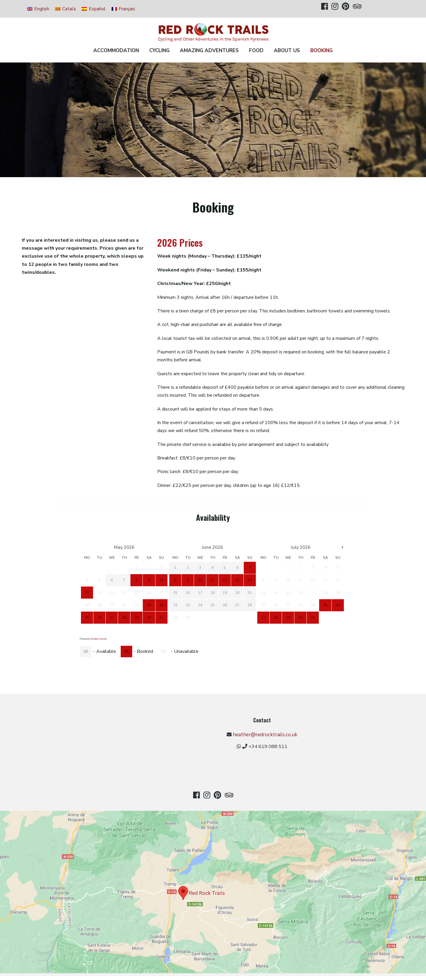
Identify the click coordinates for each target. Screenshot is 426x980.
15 (175, 592)
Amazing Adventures (209, 51)
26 (225, 605)
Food (256, 51)
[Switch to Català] (65, 9)
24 (200, 605)
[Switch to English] (38, 9)
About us (287, 51)
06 (86, 652)
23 (188, 605)
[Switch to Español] (93, 9)
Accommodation (116, 51)
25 (213, 605)
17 (200, 592)
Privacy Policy (212, 969)
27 (237, 605)
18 (213, 592)
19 (225, 592)
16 (188, 592)
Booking (321, 51)
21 (250, 592)
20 (237, 592)
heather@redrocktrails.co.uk (216, 738)
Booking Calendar (99, 639)
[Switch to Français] (123, 9)
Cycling (159, 51)
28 (250, 605)
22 (175, 605)
